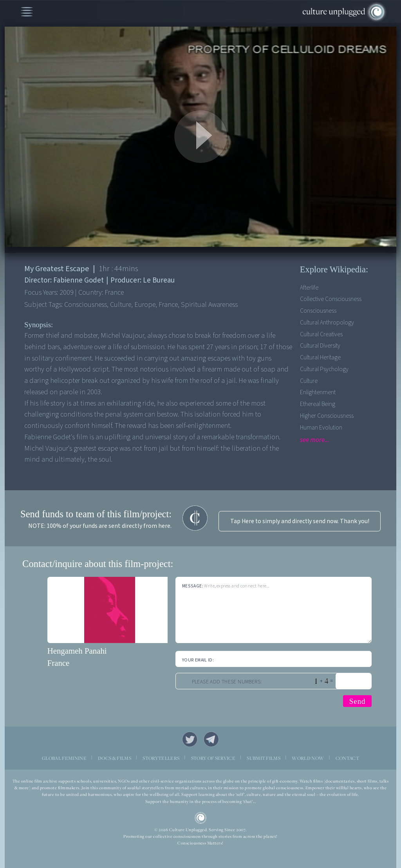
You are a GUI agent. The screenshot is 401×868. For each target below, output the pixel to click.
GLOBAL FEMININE (64, 758)
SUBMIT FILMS (264, 758)
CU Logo (201, 818)
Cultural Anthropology (327, 323)
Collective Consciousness (331, 299)
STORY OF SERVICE (213, 758)
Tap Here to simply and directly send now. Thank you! (300, 521)
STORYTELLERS (161, 758)
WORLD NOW (308, 758)
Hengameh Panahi (77, 651)
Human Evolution (321, 428)
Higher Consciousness (327, 416)
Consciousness (318, 311)
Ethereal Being (318, 404)
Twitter (190, 739)
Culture (309, 381)
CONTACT (347, 758)
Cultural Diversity (320, 346)
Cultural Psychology (324, 369)
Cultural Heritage (320, 357)
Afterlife (309, 288)
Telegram (211, 739)
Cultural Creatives (321, 334)
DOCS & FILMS (115, 758)
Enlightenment (318, 392)
